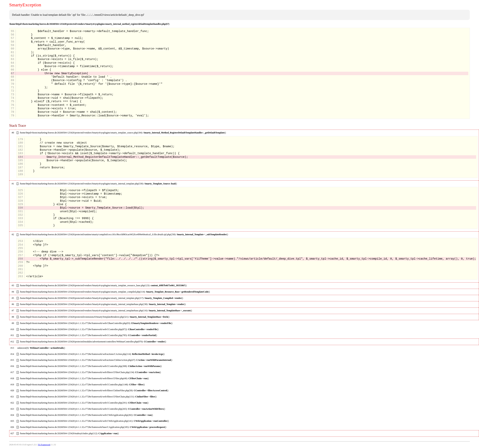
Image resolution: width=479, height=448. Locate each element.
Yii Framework (44, 445)
